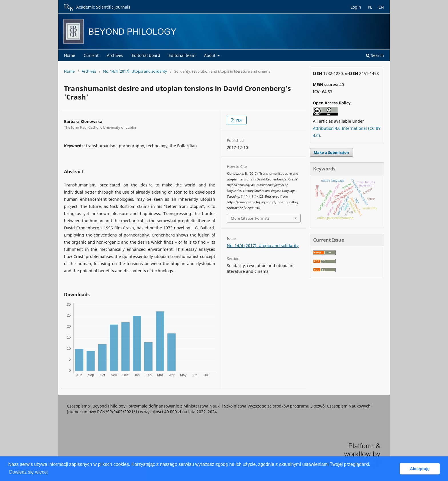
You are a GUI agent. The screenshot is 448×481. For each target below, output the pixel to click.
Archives (115, 55)
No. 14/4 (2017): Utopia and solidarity (135, 71)
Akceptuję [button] (420, 469)
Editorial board (146, 55)
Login (356, 7)
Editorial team (182, 55)
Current (91, 55)
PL (370, 7)
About (210, 55)
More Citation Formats (250, 218)
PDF (239, 120)
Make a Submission (331, 152)
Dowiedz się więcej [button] (28, 472)
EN (381, 7)
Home (70, 55)
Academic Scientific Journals (97, 7)
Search (375, 55)
